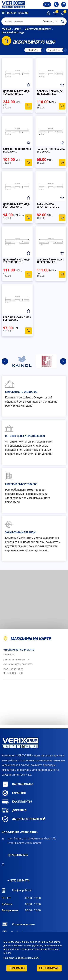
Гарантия (14, 793)
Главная (6, 29)
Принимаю (17, 968)
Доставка (14, 810)
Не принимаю (49, 968)
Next (63, 361)
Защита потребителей (23, 819)
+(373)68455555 (18, 855)
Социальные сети (18, 924)
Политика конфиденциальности (21, 958)
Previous (5, 361)
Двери (18, 29)
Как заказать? (18, 784)
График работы (17, 890)
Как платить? (17, 802)
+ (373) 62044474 (18, 881)
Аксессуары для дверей (38, 29)
